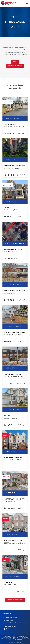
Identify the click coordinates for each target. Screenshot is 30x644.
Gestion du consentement (15, 640)
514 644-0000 (10, 619)
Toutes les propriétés (15, 600)
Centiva (18, 642)
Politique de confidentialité (9, 639)
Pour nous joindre (15, 66)
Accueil (15, 62)
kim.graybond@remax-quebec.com (17, 622)
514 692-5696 (10, 621)
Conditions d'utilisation (23, 639)
